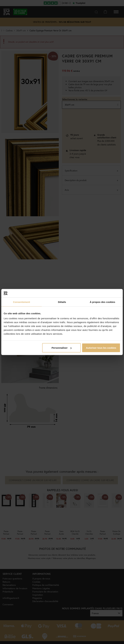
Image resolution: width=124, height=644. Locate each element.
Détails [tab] (62, 302)
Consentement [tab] (21, 302)
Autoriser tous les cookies (101, 348)
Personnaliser (61, 348)
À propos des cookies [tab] (102, 302)
